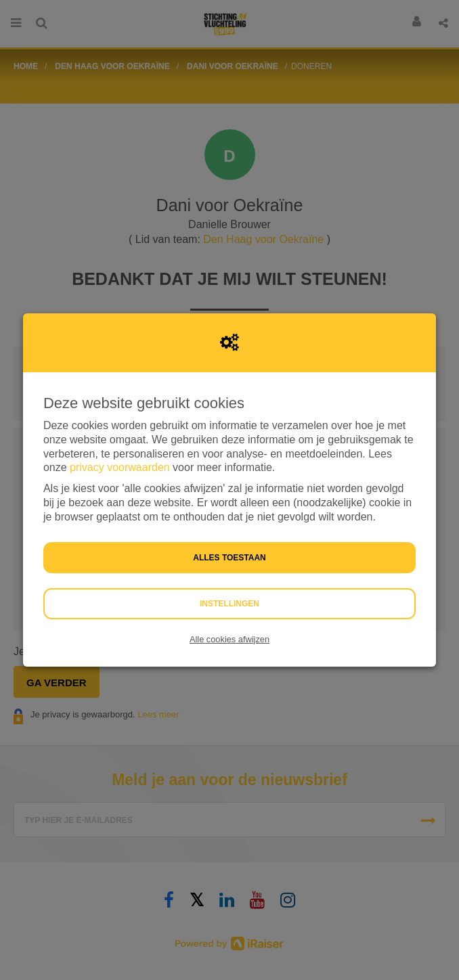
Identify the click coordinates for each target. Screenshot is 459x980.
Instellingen (230, 604)
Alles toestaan (230, 558)
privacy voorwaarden (120, 467)
